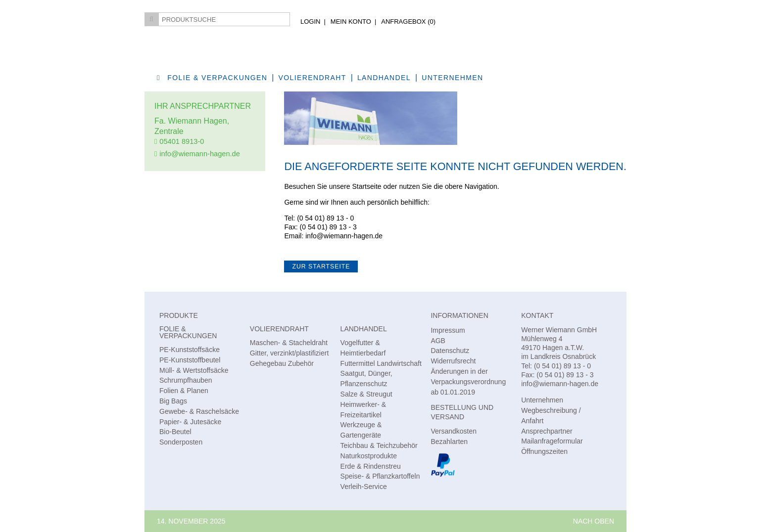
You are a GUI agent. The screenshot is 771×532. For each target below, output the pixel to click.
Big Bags (173, 401)
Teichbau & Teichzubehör (379, 445)
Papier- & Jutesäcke (190, 422)
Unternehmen (452, 78)
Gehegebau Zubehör (282, 363)
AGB (438, 341)
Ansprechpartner (547, 431)
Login (310, 22)
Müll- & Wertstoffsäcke (194, 370)
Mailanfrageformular (552, 441)
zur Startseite (321, 266)
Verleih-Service (364, 487)
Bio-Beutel (175, 432)
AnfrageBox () (408, 22)
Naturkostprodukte (369, 456)
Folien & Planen (184, 391)
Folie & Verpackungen (217, 78)
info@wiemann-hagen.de (200, 154)
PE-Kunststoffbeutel (190, 360)
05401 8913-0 (182, 141)
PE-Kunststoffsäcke (190, 350)
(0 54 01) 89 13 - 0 (325, 218)
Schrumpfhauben (186, 380)
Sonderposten (181, 442)
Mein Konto (351, 22)
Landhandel (384, 78)
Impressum (448, 330)
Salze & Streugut (366, 394)
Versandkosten (454, 431)
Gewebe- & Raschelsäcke (199, 411)
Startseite (366, 186)
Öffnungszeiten (544, 451)
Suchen (151, 19)
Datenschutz (450, 351)
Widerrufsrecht (453, 361)
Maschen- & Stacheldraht (289, 343)
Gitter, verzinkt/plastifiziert (289, 353)
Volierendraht (313, 78)
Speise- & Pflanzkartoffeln (380, 476)
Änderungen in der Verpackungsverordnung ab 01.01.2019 (468, 382)
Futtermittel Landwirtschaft (381, 363)
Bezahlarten (449, 442)
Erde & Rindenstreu (371, 466)
